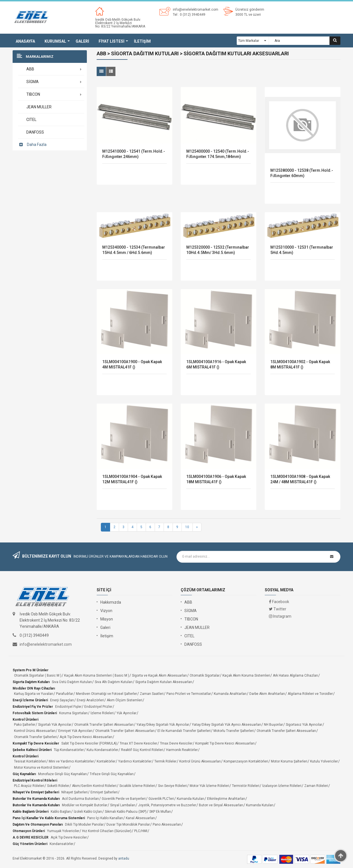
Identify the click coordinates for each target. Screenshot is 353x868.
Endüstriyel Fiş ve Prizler (33, 707)
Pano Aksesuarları (167, 825)
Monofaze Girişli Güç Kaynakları (62, 774)
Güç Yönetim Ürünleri (30, 844)
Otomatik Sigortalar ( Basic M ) (38, 675)
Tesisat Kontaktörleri (30, 761)
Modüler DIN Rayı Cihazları (34, 688)
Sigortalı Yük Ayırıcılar (55, 725)
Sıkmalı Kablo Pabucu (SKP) (126, 812)
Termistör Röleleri (246, 786)
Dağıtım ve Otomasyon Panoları (38, 825)
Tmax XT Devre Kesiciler (138, 743)
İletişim (107, 636)
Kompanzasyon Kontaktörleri (246, 761)
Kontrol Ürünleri (25, 720)
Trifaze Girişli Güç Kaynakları (112, 774)
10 (187, 527)
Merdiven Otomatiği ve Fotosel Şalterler (106, 694)
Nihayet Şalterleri (75, 792)
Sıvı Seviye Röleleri (172, 786)
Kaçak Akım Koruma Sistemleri (246, 675)
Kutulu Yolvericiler (324, 761)
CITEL (189, 636)
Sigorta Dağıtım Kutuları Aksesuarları (164, 682)
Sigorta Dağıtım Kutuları (31, 682)
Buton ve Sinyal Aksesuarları (221, 805)
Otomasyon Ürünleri (29, 831)
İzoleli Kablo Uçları (88, 812)
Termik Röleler (165, 761)
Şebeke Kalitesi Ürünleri (32, 750)
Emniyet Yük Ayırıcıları (75, 731)
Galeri (105, 627)
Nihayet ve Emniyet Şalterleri (36, 792)
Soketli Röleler (58, 786)
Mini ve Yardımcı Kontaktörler (71, 761)
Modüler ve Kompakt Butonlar (85, 805)
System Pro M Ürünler (31, 670)
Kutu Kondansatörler (102, 750)
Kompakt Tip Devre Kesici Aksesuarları (225, 743)
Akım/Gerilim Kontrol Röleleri (94, 786)
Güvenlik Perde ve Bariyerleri (124, 799)
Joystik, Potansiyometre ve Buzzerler (167, 805)
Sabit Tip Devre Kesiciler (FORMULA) (89, 743)
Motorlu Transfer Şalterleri (234, 731)
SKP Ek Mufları (160, 812)
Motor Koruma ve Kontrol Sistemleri (41, 768)
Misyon (107, 619)
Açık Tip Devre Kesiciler (69, 837)
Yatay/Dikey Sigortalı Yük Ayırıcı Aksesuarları (227, 725)
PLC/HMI (141, 831)
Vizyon (106, 611)
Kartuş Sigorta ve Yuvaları (34, 694)
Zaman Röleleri (316, 786)
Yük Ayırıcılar (126, 713)
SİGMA (191, 611)
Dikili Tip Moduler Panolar (84, 825)
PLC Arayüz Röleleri (29, 786)
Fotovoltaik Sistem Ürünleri (35, 713)
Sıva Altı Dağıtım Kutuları (114, 682)
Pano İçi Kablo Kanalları (105, 818)
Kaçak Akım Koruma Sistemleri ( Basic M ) (97, 675)
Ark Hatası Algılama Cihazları (295, 675)
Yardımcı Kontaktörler (135, 761)
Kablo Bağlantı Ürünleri (31, 812)
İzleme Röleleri (102, 713)
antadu (124, 858)
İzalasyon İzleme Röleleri (282, 786)
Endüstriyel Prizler (98, 707)
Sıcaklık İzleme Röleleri (137, 786)
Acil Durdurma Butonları (80, 799)
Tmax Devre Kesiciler (176, 743)
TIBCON (191, 619)
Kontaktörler (106, 761)
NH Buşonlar (273, 725)
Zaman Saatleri (152, 694)
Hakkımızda (111, 602)
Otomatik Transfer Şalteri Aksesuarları (104, 725)
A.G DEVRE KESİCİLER (31, 837)
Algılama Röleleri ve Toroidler (310, 694)
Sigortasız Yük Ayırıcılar (304, 725)
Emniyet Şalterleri (104, 792)
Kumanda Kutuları (191, 799)
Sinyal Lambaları (123, 805)
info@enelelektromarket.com (196, 10)
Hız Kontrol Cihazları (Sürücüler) (107, 831)
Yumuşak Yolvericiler (63, 831)
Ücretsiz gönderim (250, 10)
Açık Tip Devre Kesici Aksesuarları (86, 737)
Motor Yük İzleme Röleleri (209, 786)
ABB (188, 602)
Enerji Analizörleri (90, 700)
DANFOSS (193, 644)
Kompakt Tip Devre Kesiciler (36, 743)
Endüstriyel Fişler (68, 707)
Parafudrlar (65, 694)
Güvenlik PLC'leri (161, 799)
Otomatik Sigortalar (205, 675)
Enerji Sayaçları (62, 700)
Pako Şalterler (25, 725)
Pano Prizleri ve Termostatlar (189, 694)
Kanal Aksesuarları (140, 818)
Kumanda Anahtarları (230, 694)
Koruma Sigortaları (73, 713)
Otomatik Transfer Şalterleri (35, 737)
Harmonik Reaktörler (182, 750)
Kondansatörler (61, 844)
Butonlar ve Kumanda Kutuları (36, 799)
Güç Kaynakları (24, 774)
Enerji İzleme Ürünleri (30, 700)
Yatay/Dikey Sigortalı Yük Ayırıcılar (163, 725)
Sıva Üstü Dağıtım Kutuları (72, 682)
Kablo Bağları (61, 812)
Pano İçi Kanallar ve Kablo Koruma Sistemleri (49, 818)
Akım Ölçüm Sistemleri (125, 700)
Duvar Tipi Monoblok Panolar (128, 825)
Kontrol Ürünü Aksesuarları (35, 731)
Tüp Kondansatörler (69, 750)
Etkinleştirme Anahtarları (226, 799)
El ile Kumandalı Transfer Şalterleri (184, 731)
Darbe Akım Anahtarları (267, 694)
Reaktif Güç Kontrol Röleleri (142, 750)
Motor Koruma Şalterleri (289, 761)
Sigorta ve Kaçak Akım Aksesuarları (159, 675)
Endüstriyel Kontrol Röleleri (35, 780)
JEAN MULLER (197, 627)
